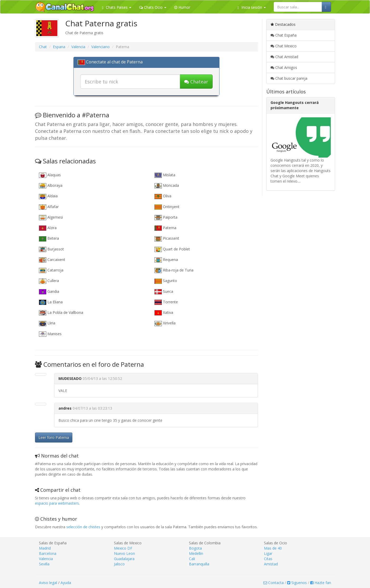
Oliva (163, 196)
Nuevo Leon (124, 553)
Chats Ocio (153, 7)
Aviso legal (48, 583)
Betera (49, 238)
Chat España (284, 35)
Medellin (196, 553)
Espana (59, 47)
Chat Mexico (284, 46)
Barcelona (48, 553)
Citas (268, 559)
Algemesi (51, 217)
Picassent (167, 238)
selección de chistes (83, 527)
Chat (43, 47)
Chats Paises (117, 7)
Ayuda (66, 583)
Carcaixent (52, 260)
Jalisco (119, 564)
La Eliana (51, 302)
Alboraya (51, 186)
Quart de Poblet (172, 249)
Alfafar (49, 207)
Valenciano (101, 47)
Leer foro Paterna (54, 437)
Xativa (164, 313)
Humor (182, 7)
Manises (50, 334)
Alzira (48, 228)
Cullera (49, 281)
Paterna (165, 228)
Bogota (195, 548)
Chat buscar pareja (289, 78)
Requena (166, 260)
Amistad (271, 564)
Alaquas (50, 175)
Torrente (166, 302)
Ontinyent (167, 207)
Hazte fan (321, 583)
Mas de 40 (273, 548)
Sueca (164, 292)
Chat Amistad (284, 57)
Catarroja (51, 270)
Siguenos (297, 583)
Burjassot (51, 249)
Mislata (165, 175)
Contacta (274, 583)
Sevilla (44, 564)
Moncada (167, 186)
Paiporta (166, 217)
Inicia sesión (252, 7)
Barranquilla (199, 564)
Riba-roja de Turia (174, 270)
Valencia (78, 47)
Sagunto (166, 281)
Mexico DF (123, 548)
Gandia (49, 292)
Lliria (47, 323)
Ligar (268, 553)
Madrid (45, 548)
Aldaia (48, 196)
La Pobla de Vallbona (61, 313)
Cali (192, 559)
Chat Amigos (284, 67)
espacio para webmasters (57, 503)
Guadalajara (124, 559)
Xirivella (165, 323)
